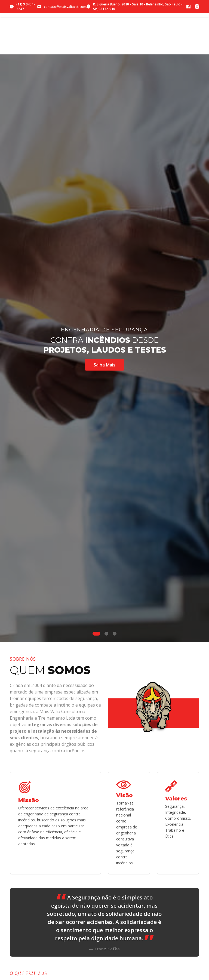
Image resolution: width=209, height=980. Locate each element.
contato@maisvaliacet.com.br (62, 7)
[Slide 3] (115, 634)
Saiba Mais (104, 365)
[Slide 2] (106, 634)
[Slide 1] (96, 634)
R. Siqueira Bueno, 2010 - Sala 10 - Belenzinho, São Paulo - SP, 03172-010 (135, 7)
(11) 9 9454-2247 (22, 7)
